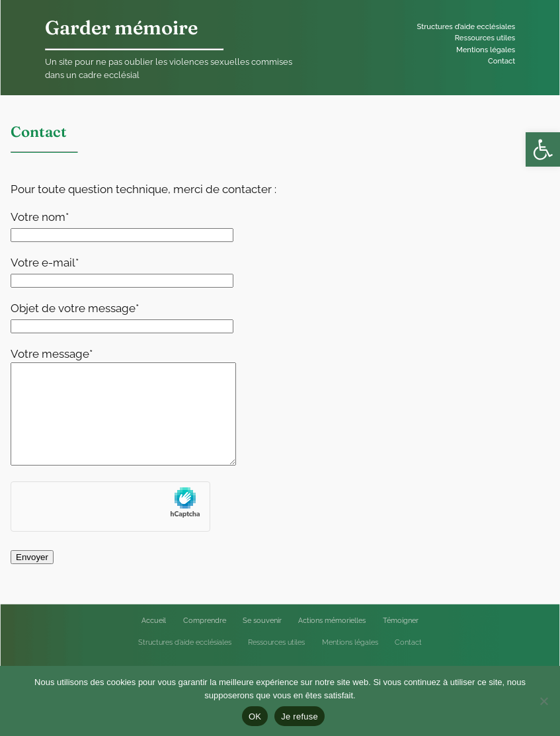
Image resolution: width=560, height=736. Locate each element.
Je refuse (300, 716)
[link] (543, 149)
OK (255, 716)
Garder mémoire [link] (121, 27)
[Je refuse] (543, 701)
